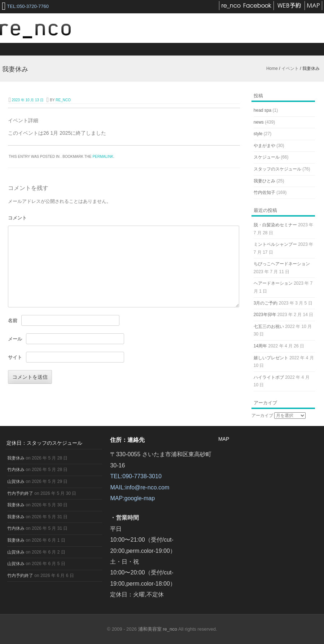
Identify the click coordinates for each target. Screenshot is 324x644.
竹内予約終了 (20, 493)
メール (15, 339)
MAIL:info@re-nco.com (140, 487)
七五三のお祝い (269, 327)
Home (272, 68)
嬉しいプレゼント (271, 358)
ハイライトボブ (269, 377)
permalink (103, 157)
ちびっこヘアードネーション (282, 264)
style (258, 134)
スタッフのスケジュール (277, 169)
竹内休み (16, 470)
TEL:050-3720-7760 (28, 6)
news (259, 122)
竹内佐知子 (264, 192)
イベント (290, 68)
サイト (15, 357)
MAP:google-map (132, 498)
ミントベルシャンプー (275, 244)
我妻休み (16, 458)
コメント (17, 218)
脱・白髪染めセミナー (275, 225)
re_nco (63, 100)
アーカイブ (262, 416)
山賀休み (16, 481)
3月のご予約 (266, 303)
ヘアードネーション (273, 283)
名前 (13, 321)
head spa (262, 110)
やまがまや (264, 146)
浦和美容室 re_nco (158, 629)
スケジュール (267, 157)
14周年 (260, 346)
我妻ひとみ (264, 181)
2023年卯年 (265, 315)
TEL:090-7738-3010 (136, 476)
